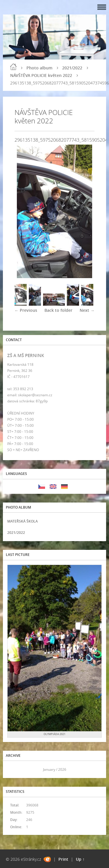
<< (14, 769)
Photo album (39, 68)
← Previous (26, 310)
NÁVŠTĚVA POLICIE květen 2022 (41, 75)
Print (63, 859)
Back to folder (58, 310)
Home (13, 67)
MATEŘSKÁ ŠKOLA (23, 521)
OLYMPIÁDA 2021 (54, 734)
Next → (87, 310)
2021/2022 (72, 68)
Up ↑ (80, 859)
